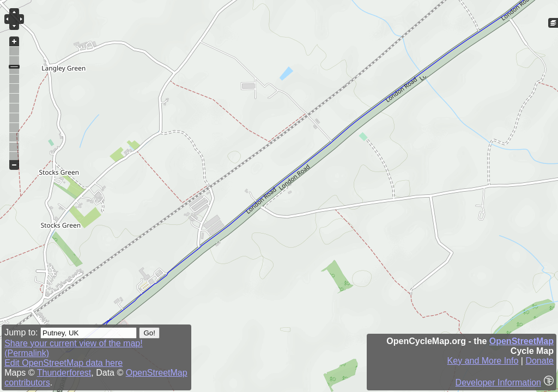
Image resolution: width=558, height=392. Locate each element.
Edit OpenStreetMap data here (63, 363)
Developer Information (498, 382)
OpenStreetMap (521, 341)
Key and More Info (483, 361)
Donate (539, 361)
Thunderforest (64, 373)
